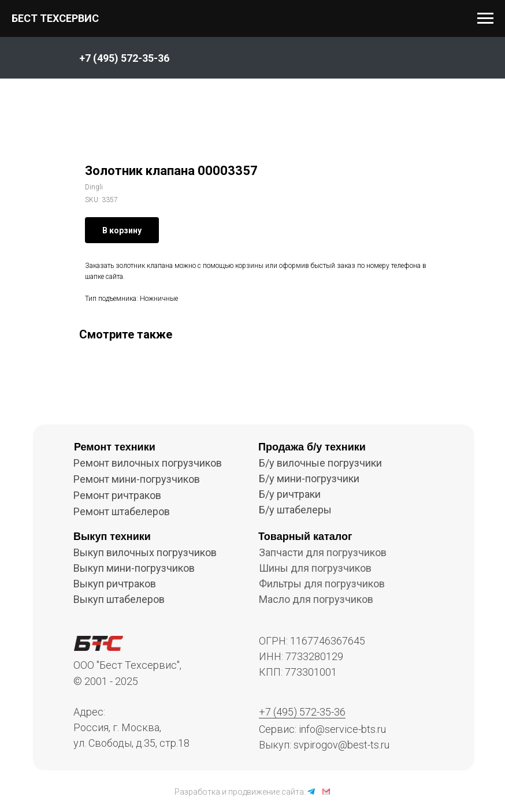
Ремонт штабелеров (122, 511)
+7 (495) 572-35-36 (302, 712)
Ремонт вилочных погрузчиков (148, 463)
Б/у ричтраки (290, 494)
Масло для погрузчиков (316, 599)
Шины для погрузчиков (315, 568)
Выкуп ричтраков (115, 584)
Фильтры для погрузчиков (322, 584)
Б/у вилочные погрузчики (320, 463)
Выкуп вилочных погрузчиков (145, 552)
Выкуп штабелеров (119, 599)
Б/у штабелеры (295, 510)
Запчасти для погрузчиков (323, 552)
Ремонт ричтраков (117, 495)
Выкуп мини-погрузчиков (134, 568)
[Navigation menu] (485, 18)
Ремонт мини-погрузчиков (137, 479)
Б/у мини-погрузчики (309, 478)
